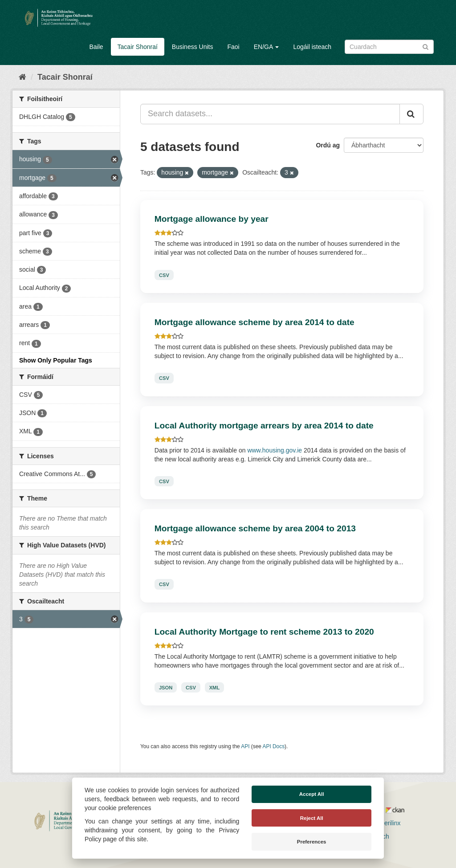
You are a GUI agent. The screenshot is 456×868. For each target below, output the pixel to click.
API (245, 746)
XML (215, 688)
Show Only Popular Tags (56, 360)
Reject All (312, 818)
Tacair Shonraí (138, 47)
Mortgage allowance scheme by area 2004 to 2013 (255, 528)
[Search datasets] (389, 47)
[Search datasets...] (270, 114)
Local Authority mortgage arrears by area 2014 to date (264, 426)
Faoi (233, 47)
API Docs (274, 746)
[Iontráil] (425, 46)
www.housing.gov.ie (275, 450)
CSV (164, 275)
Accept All (312, 794)
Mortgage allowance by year (212, 219)
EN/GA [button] (267, 47)
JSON (166, 688)
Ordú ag (328, 145)
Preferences (312, 842)
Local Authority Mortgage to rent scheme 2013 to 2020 (264, 632)
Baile (96, 47)
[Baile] (22, 77)
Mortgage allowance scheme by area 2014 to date (254, 322)
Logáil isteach (312, 47)
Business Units (193, 47)
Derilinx (386, 823)
